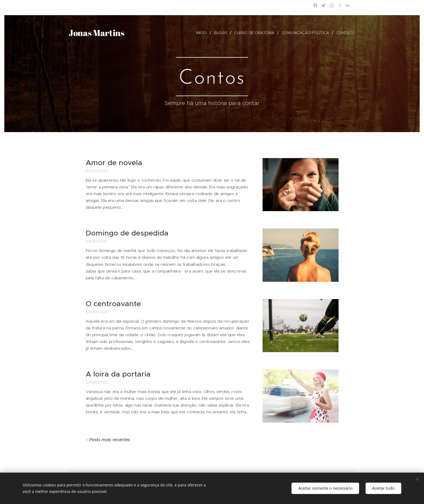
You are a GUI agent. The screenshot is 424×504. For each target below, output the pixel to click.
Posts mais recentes (110, 440)
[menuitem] (201, 33)
